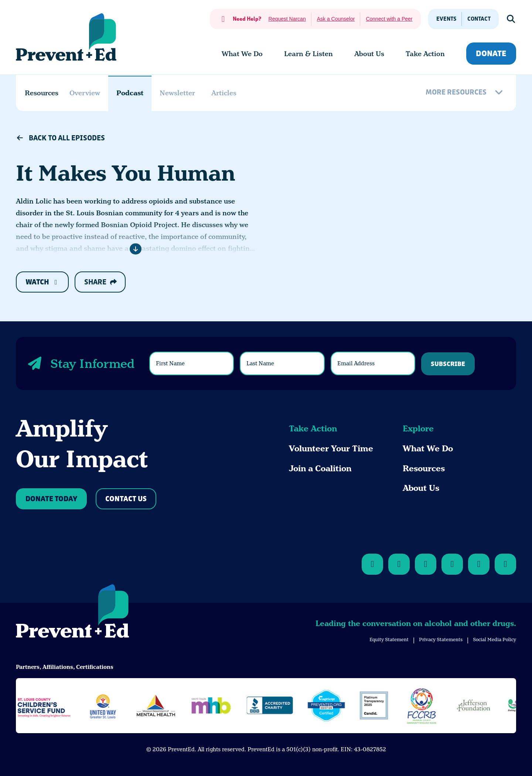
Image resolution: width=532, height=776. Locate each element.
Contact (479, 19)
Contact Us (126, 499)
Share (100, 282)
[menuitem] (242, 54)
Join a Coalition (320, 469)
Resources (424, 469)
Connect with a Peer (389, 19)
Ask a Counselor (336, 19)
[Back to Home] (72, 612)
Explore (418, 429)
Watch (42, 282)
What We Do (428, 449)
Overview (85, 93)
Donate (491, 54)
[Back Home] (66, 37)
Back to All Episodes (60, 138)
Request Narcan (287, 19)
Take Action (313, 429)
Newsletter (177, 93)
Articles (224, 93)
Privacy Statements (441, 640)
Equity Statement (389, 640)
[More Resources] (465, 93)
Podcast (130, 93)
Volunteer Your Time (331, 449)
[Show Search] (511, 19)
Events (446, 19)
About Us (421, 488)
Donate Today (51, 499)
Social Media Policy (495, 640)
